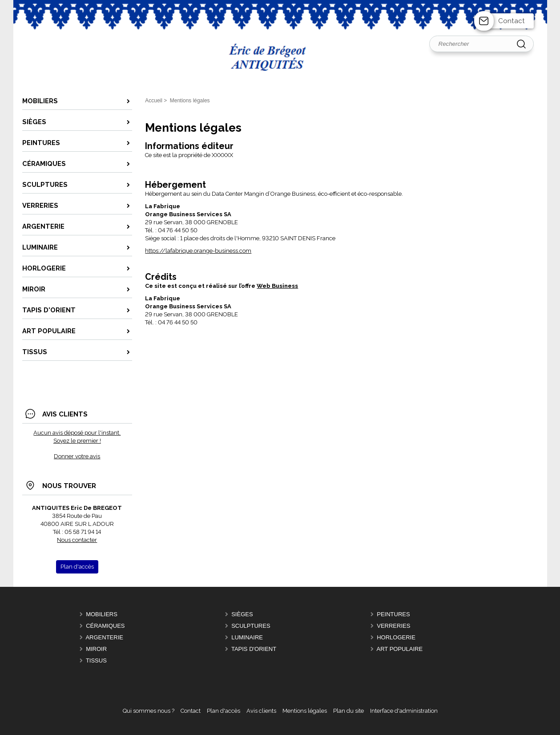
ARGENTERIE (104, 637)
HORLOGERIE (396, 637)
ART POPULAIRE (400, 649)
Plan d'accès (224, 711)
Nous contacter (77, 540)
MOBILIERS (102, 614)
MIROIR (96, 649)
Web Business (277, 286)
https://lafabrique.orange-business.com (198, 251)
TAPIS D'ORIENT (254, 649)
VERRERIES (393, 626)
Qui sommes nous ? (149, 711)
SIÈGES (242, 614)
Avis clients (261, 711)
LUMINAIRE (247, 637)
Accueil (154, 101)
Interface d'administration (404, 711)
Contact (512, 21)
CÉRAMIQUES (105, 626)
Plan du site (348, 711)
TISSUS (96, 660)
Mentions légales (305, 711)
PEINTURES (393, 614)
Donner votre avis (77, 456)
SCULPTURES (251, 626)
